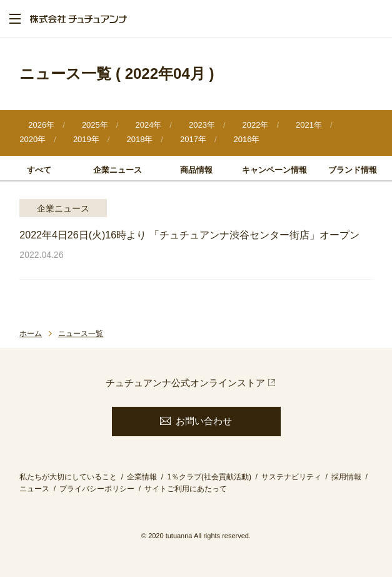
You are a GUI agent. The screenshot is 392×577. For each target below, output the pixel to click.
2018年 (139, 139)
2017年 (193, 139)
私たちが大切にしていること (68, 477)
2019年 (86, 139)
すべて (39, 170)
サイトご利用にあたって (186, 489)
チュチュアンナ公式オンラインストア (185, 383)
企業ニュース (118, 170)
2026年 (41, 125)
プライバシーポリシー (97, 489)
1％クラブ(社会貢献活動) (209, 477)
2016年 (247, 139)
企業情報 (142, 477)
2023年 (202, 125)
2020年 (33, 139)
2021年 (309, 125)
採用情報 (346, 477)
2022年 (256, 125)
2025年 (95, 125)
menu (15, 19)
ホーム (31, 334)
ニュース (34, 489)
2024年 (148, 125)
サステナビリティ (291, 477)
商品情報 (196, 170)
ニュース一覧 (81, 334)
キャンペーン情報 (274, 170)
